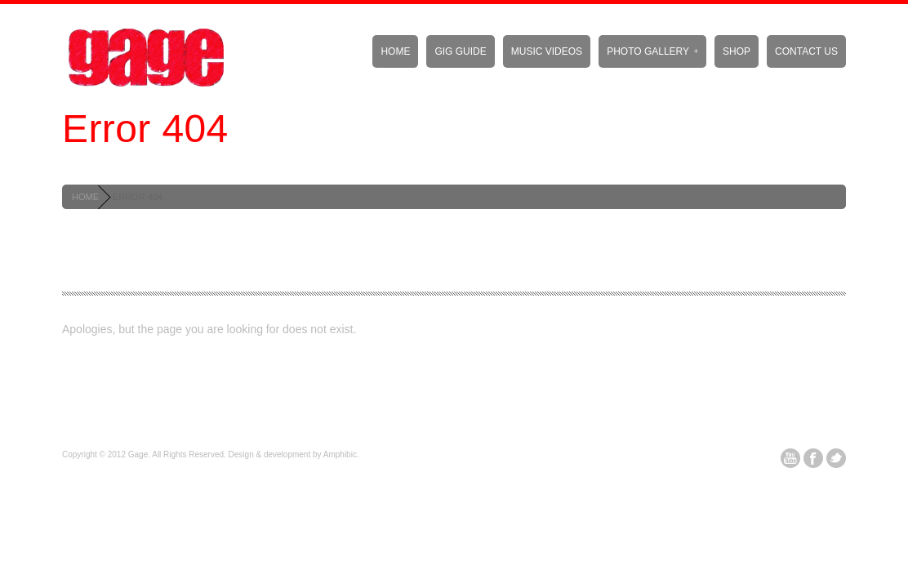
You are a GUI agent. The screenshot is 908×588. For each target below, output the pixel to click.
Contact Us (806, 51)
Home (395, 51)
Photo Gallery (652, 51)
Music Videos (547, 51)
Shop (737, 51)
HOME (85, 197)
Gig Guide (460, 51)
